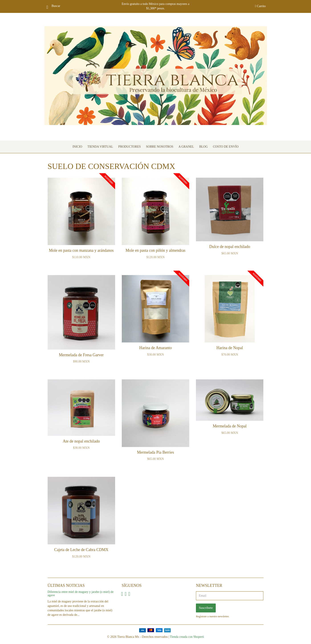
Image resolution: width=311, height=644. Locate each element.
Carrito (260, 6)
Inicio (77, 147)
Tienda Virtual (100, 147)
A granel (186, 147)
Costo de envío (226, 147)
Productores (129, 147)
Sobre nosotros (160, 147)
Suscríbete (206, 608)
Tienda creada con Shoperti (187, 637)
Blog (203, 147)
